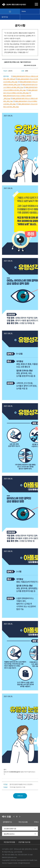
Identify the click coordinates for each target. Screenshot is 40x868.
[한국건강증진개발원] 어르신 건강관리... (22, 784)
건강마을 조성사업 (24, 842)
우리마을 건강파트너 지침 (17, 787)
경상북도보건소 (9, 834)
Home (24, 11)
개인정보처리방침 (9, 842)
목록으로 (20, 796)
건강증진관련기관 (10, 829)
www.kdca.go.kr (15, 772)
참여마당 (5, 17)
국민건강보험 (23, 822)
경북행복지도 (7, 822)
